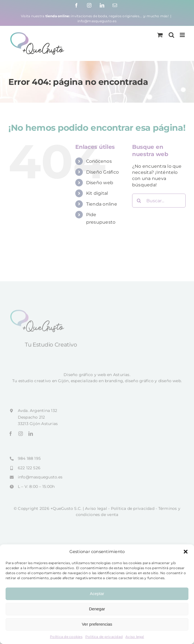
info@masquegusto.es (97, 21)
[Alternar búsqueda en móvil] (171, 35)
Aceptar (97, 594)
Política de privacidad (104, 637)
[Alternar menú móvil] (183, 35)
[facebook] (11, 435)
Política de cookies (66, 637)
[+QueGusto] (38, 313)
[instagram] (21, 435)
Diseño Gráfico (102, 172)
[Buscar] (139, 201)
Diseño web (100, 183)
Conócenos (99, 161)
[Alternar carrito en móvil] (160, 35)
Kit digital (97, 193)
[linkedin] (31, 435)
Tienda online (102, 204)
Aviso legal (135, 637)
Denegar (97, 609)
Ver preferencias (97, 624)
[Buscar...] (159, 201)
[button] (186, 552)
